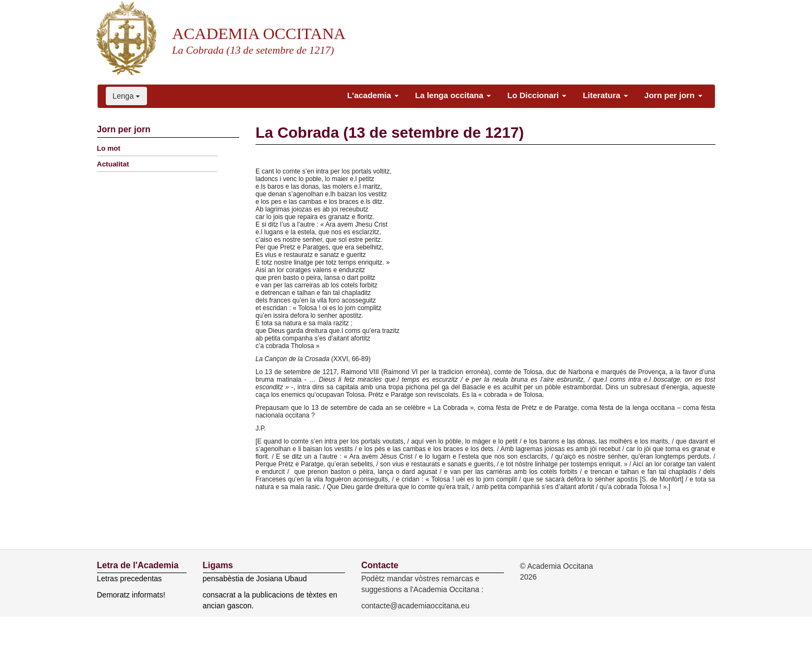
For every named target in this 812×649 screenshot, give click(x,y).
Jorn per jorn (673, 95)
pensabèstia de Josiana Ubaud (255, 579)
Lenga (127, 96)
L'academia (373, 95)
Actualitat (113, 164)
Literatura (605, 95)
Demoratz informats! (131, 595)
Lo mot (109, 148)
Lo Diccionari (537, 95)
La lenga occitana (453, 95)
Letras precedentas (130, 579)
